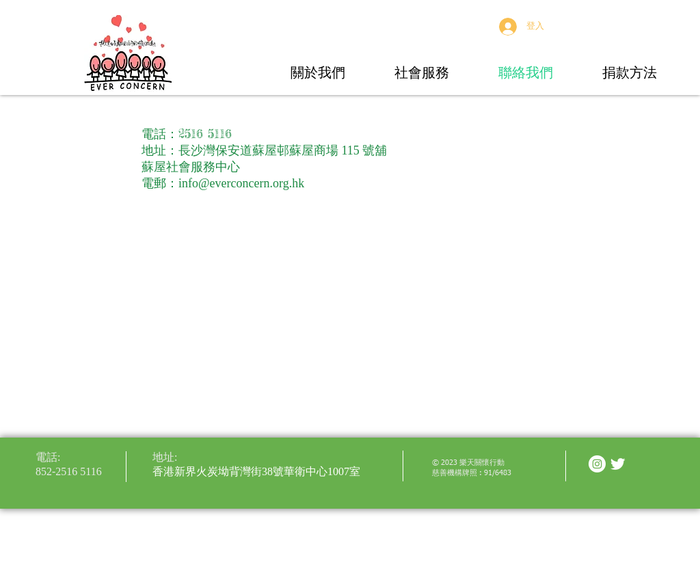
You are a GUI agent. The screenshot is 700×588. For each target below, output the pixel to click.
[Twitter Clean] (618, 464)
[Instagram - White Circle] (597, 464)
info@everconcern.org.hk (241, 183)
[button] (318, 72)
